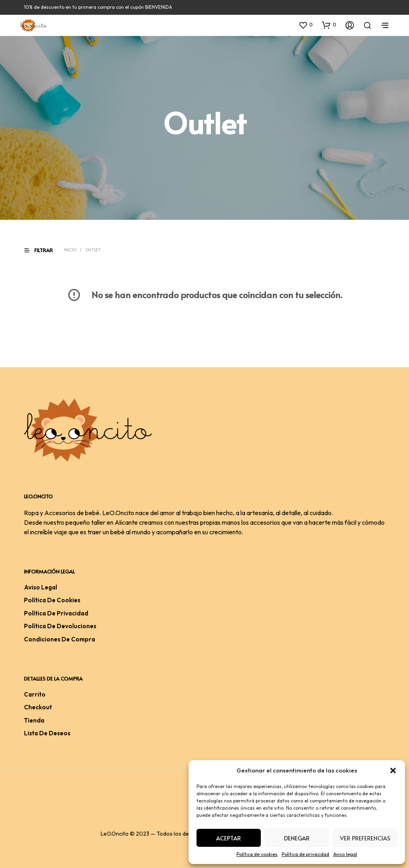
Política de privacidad (305, 854)
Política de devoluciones (60, 626)
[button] (393, 770)
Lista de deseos (47, 733)
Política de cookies (257, 854)
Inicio (70, 250)
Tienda (34, 720)
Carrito (35, 694)
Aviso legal (345, 854)
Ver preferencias (365, 838)
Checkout (38, 707)
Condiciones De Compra (60, 639)
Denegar (297, 838)
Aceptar (228, 838)
